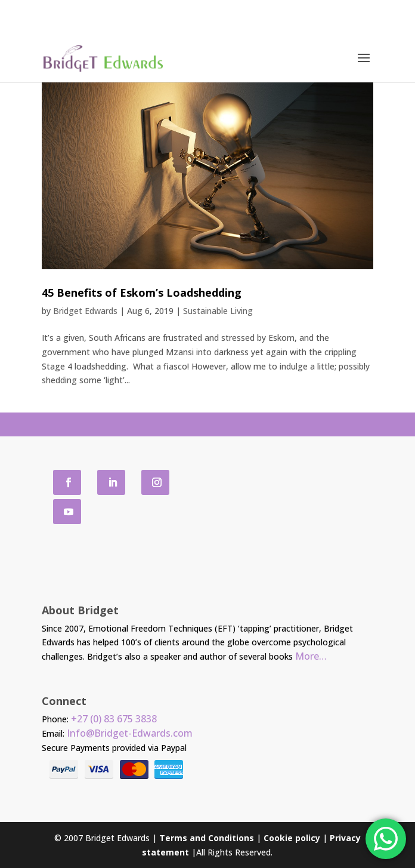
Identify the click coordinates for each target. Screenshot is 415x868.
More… (311, 656)
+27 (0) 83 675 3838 (114, 719)
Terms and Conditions (207, 838)
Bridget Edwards (85, 311)
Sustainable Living (218, 311)
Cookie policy (292, 838)
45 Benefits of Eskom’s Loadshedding (142, 293)
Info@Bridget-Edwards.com (130, 733)
